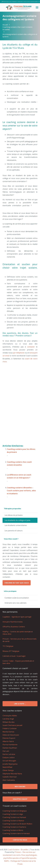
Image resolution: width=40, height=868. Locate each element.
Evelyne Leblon (9, 757)
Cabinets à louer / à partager (14, 656)
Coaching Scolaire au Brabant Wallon (17, 824)
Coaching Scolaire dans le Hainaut (16, 833)
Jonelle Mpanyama (10, 764)
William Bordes (9, 722)
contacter (31, 347)
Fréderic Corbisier (10, 728)
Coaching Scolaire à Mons (13, 830)
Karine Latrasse (9, 754)
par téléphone (19, 353)
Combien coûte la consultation (17, 598)
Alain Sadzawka (9, 780)
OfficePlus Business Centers (14, 627)
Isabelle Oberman (10, 777)
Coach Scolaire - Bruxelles (18, 850)
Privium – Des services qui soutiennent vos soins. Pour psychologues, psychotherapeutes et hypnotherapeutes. (20, 855)
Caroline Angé (8, 719)
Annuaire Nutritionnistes (13, 622)
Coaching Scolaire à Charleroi (14, 827)
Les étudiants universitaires (16, 525)
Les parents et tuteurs (14, 531)
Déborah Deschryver (11, 735)
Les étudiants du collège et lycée (17, 520)
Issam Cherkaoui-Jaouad (12, 725)
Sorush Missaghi (9, 761)
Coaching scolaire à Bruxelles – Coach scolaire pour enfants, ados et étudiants (21, 491)
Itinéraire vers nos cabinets (16, 603)
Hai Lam (6, 751)
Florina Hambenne (10, 745)
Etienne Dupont (9, 738)
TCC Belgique (8, 646)
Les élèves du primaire (14, 515)
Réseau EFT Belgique (11, 651)
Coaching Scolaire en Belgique (15, 811)
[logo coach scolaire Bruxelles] (19, 7)
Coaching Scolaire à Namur (13, 821)
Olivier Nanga (8, 770)
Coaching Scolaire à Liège (13, 814)
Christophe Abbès (10, 716)
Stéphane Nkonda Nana (12, 774)
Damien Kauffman (10, 748)
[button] (37, 7)
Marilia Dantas (8, 732)
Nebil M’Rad (7, 767)
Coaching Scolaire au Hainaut (14, 817)
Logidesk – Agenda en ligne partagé (17, 617)
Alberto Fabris (8, 741)
